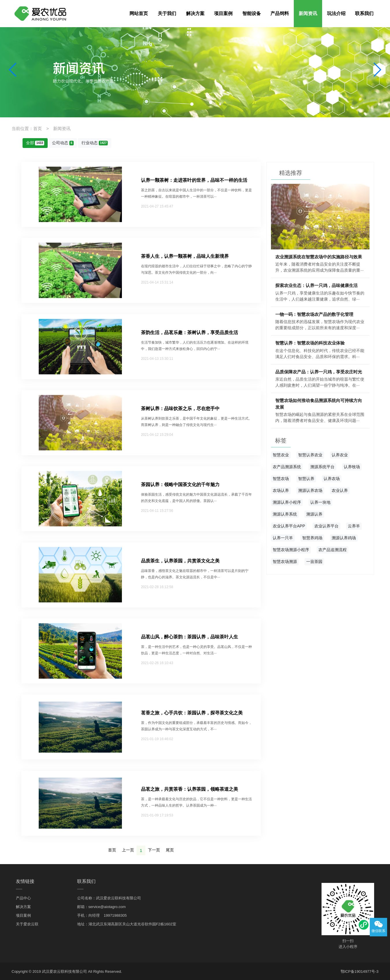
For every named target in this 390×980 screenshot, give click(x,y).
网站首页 (139, 13)
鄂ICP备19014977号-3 (360, 971)
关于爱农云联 (27, 923)
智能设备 (252, 13)
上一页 (128, 849)
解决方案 (195, 13)
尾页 (170, 849)
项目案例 (223, 13)
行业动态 (94, 142)
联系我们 (364, 13)
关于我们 (167, 13)
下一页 (154, 849)
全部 (35, 142)
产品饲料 (280, 13)
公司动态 (63, 142)
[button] (13, 70)
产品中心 (23, 897)
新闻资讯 (308, 13)
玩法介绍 (336, 13)
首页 (112, 849)
